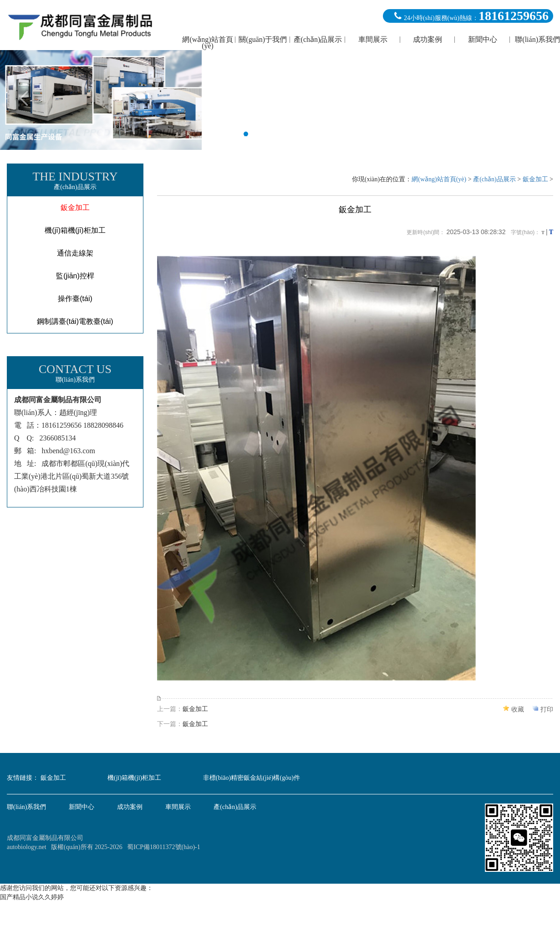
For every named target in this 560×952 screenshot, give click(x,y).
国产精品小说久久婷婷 (32, 897)
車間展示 (178, 807)
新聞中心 (81, 807)
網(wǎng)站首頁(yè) (439, 179)
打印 (547, 709)
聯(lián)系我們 (26, 807)
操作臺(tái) (75, 299)
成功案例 (130, 807)
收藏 (518, 709)
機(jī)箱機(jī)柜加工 (75, 230)
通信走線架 (75, 253)
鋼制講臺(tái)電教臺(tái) (75, 321)
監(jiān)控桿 (75, 276)
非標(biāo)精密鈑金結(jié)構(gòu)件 (252, 778)
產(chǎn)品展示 (494, 179)
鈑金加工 (75, 207)
